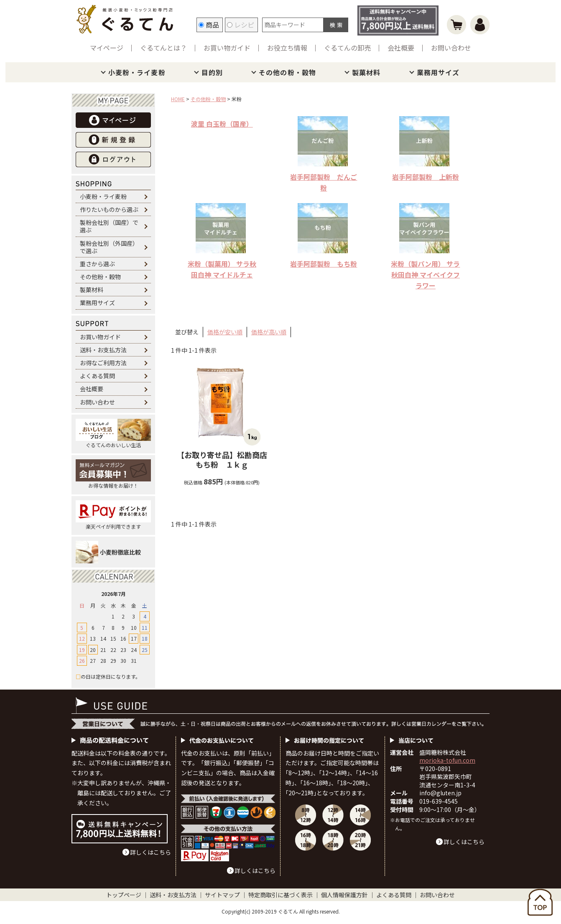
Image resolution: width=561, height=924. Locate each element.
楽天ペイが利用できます (113, 515)
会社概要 (401, 48)
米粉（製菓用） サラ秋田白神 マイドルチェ (222, 269)
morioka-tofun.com (447, 760)
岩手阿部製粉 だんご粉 (324, 182)
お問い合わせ (451, 48)
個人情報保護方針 (344, 895)
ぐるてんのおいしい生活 (113, 434)
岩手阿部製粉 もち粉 (324, 264)
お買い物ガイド (227, 48)
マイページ (107, 48)
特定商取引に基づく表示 (280, 895)
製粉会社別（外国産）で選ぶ (109, 247)
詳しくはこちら (150, 852)
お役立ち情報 (287, 48)
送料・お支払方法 (103, 350)
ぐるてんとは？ (163, 48)
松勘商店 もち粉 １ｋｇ (226, 460)
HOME (178, 99)
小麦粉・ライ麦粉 (137, 72)
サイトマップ (222, 895)
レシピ (241, 25)
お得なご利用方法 (103, 363)
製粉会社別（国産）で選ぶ (109, 226)
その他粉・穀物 (100, 277)
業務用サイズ (438, 72)
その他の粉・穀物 (287, 72)
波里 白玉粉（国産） (222, 124)
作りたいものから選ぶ (109, 209)
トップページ (124, 895)
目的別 (212, 72)
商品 (209, 25)
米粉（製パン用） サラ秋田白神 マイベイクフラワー (425, 274)
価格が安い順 (225, 332)
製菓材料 (366, 72)
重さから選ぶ (97, 264)
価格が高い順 (269, 332)
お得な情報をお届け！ (113, 474)
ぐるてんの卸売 (347, 48)
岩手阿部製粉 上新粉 (426, 177)
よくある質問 (97, 376)
